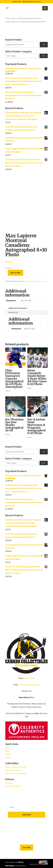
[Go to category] (44, 56)
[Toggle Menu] (45, 8)
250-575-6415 (29, 678)
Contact (8, 757)
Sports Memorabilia (13, 770)
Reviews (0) (13, 312)
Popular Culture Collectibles (16, 767)
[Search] (44, 45)
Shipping (9, 783)
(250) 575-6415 (18, 2)
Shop (7, 748)
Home (8, 18)
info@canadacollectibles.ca (29, 685)
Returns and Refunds (14, 786)
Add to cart (16, 273)
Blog (7, 751)
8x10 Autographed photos (27, 18)
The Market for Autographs (16, 773)
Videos (8, 754)
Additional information (18, 308)
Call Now (27, 847)
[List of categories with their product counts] (22, 56)
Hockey (14, 18)
